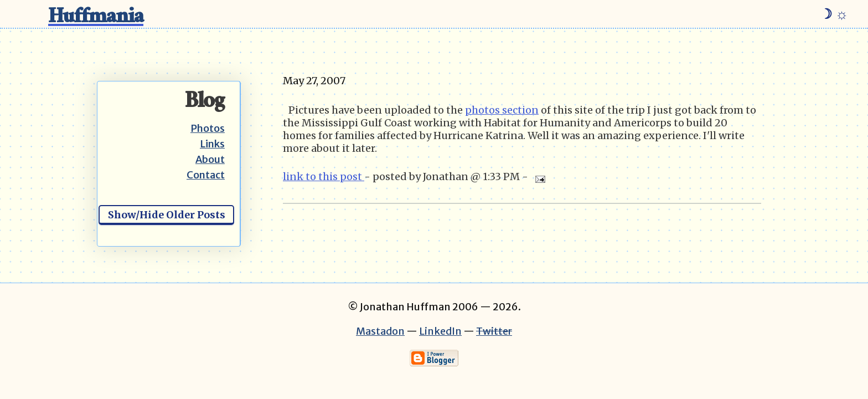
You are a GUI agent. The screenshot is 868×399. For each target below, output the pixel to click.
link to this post (324, 177)
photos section (502, 110)
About (210, 159)
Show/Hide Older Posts (167, 215)
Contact (206, 175)
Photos (208, 128)
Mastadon (380, 331)
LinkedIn (440, 331)
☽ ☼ (834, 14)
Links (212, 144)
